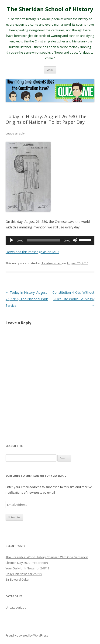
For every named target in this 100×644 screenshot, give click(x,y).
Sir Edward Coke (17, 579)
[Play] (12, 240)
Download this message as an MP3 (32, 252)
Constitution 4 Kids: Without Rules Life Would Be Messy (73, 299)
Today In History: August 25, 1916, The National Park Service (27, 299)
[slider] (44, 240)
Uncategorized (51, 263)
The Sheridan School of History (50, 9)
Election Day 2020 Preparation (27, 563)
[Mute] (75, 240)
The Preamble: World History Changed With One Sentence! (47, 557)
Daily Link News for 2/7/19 (24, 574)
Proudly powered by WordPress (27, 635)
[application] (50, 240)
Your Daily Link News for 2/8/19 (27, 568)
